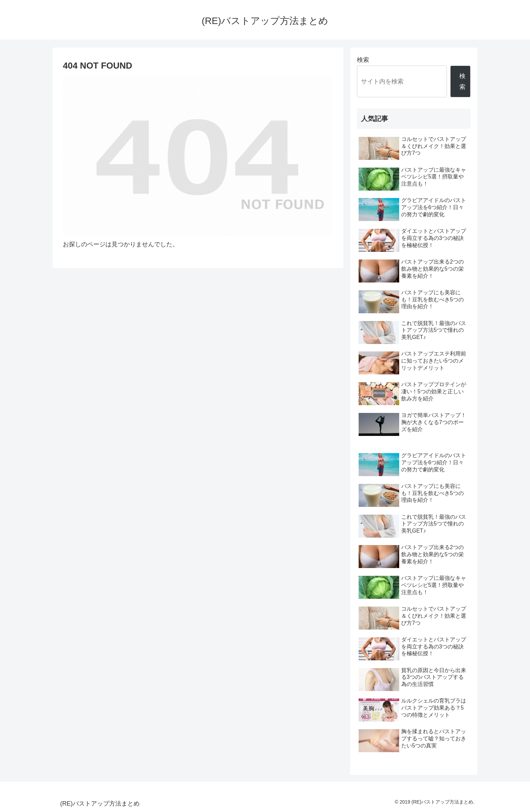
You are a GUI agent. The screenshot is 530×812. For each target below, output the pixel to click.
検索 (363, 60)
